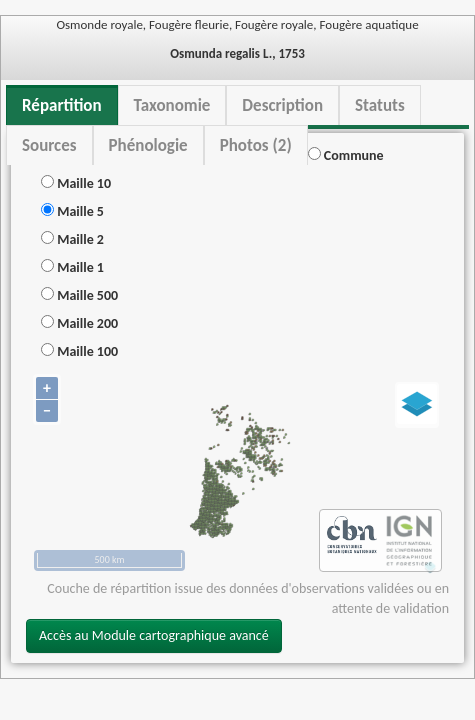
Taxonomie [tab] (172, 105)
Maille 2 (72, 239)
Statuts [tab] (380, 105)
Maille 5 (72, 211)
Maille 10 (76, 183)
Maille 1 (72, 267)
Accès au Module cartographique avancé (154, 635)
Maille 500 (79, 295)
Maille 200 (79, 323)
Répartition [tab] (62, 105)
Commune (346, 155)
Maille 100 (79, 351)
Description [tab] (282, 105)
